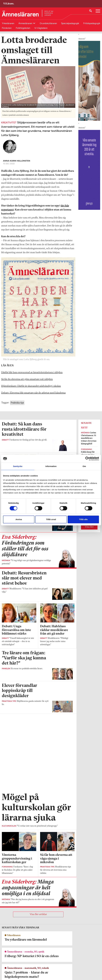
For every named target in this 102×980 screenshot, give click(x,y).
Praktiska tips (17, 406)
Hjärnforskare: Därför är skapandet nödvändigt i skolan (31, 389)
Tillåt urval (51, 519)
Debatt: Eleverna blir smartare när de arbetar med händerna (33, 396)
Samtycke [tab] (18, 466)
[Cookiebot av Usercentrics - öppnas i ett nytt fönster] (87, 459)
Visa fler (89, 530)
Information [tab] (51, 466)
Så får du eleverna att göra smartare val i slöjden (27, 382)
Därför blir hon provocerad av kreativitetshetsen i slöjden (32, 375)
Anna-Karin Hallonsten (17, 164)
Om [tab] (84, 466)
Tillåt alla (83, 519)
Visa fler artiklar (38, 840)
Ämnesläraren (26, 23)
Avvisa (19, 519)
